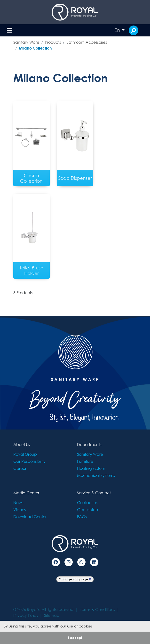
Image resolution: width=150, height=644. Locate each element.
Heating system (91, 468)
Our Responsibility (29, 461)
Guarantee (87, 510)
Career (20, 468)
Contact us (87, 502)
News (18, 502)
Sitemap (52, 615)
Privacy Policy (26, 615)
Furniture (85, 461)
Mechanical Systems (96, 475)
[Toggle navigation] (9, 30)
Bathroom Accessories (87, 42)
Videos (20, 510)
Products (53, 42)
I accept (75, 638)
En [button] (118, 30)
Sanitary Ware (26, 42)
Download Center (30, 517)
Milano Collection (35, 48)
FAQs (82, 517)
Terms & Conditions (97, 609)
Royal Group (25, 454)
